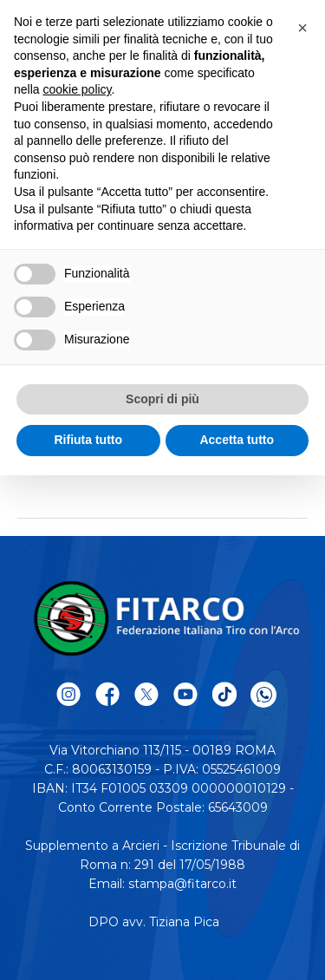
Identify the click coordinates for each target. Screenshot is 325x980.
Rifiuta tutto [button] (88, 440)
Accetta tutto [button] (237, 440)
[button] (302, 28)
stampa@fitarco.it (182, 884)
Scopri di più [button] (162, 399)
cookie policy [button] (77, 89)
